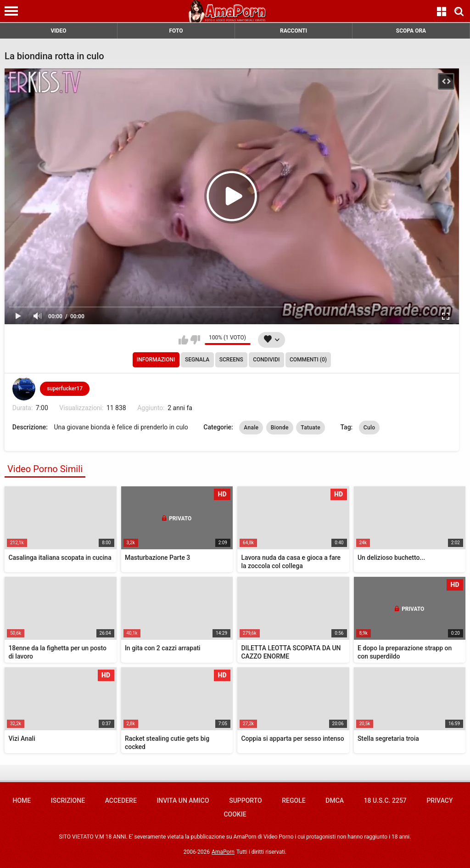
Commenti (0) (308, 360)
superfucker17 (65, 389)
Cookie (235, 814)
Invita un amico (183, 800)
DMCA (335, 800)
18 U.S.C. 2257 (385, 800)
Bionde (280, 428)
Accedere (121, 800)
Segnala (197, 360)
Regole (294, 800)
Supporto (245, 800)
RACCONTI (294, 31)
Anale (251, 428)
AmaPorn (223, 852)
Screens (231, 360)
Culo (369, 428)
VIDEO (58, 31)
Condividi (266, 360)
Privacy (439, 800)
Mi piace (183, 340)
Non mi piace (195, 340)
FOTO (176, 31)
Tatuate (311, 428)
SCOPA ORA (411, 31)
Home (22, 800)
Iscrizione (68, 800)
